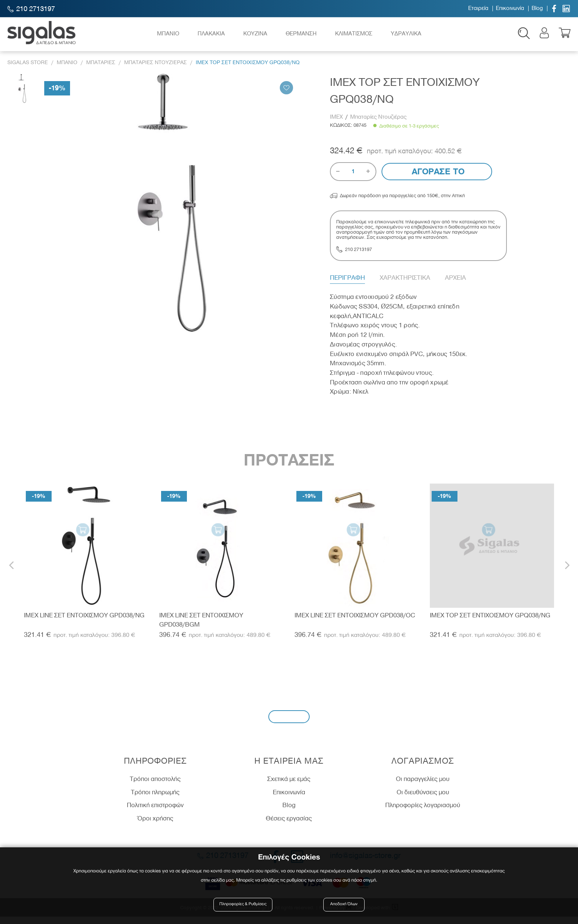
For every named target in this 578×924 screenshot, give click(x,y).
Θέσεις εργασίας (289, 826)
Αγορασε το (437, 179)
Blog (537, 8)
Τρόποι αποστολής (155, 786)
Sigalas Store (28, 69)
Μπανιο (67, 69)
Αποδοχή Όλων (344, 906)
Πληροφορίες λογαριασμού (423, 812)
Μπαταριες (101, 69)
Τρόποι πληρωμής (155, 799)
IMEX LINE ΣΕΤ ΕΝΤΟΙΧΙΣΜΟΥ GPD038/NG (84, 622)
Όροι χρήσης (155, 826)
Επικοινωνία (510, 8)
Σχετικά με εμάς (289, 786)
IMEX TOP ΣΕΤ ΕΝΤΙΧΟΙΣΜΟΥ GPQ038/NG (490, 622)
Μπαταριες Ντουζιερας (156, 69)
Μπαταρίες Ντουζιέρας (378, 124)
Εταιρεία (478, 8)
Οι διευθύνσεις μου (423, 799)
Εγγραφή (289, 724)
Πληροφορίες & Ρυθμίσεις (245, 906)
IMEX (337, 124)
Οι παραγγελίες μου (423, 786)
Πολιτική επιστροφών (155, 812)
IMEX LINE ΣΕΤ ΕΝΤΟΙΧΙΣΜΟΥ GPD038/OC (355, 622)
